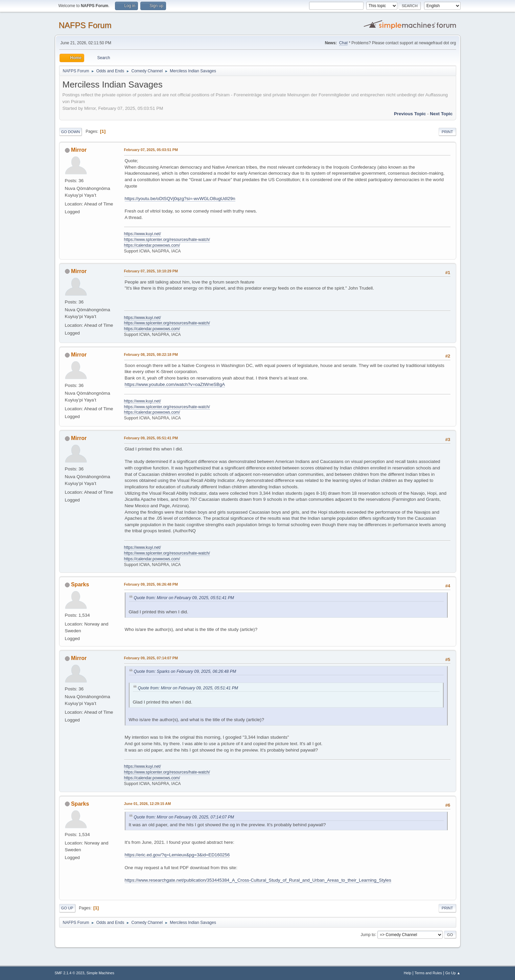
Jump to (368, 934)
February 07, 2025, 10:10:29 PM (151, 271)
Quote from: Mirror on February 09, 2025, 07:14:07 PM (184, 817)
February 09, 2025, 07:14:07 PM (151, 658)
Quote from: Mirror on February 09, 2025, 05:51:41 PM (184, 598)
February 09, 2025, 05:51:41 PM (151, 438)
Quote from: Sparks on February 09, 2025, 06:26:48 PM (185, 671)
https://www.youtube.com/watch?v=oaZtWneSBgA (175, 384)
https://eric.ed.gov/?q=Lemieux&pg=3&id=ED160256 (177, 855)
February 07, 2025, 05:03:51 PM (151, 150)
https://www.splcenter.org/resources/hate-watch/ (167, 240)
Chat (343, 43)
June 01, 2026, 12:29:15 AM (148, 804)
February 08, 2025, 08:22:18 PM (151, 354)
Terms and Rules (428, 973)
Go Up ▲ (453, 973)
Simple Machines (100, 973)
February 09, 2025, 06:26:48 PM (151, 584)
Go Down (71, 132)
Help (407, 973)
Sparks (80, 584)
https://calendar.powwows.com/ (152, 245)
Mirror (79, 150)
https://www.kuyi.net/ (143, 234)
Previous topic (410, 114)
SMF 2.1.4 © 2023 (70, 973)
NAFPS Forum (85, 25)
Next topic (441, 114)
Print (447, 132)
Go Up (67, 908)
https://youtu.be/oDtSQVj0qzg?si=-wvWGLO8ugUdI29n (180, 199)
